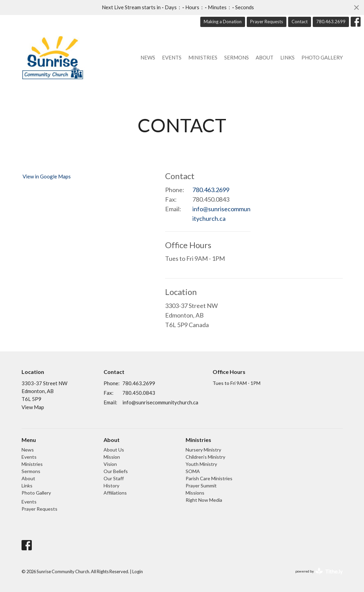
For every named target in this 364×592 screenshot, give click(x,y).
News (148, 57)
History (111, 486)
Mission (112, 457)
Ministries (203, 57)
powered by (319, 571)
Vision (110, 464)
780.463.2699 (331, 22)
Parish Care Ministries (209, 478)
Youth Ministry (201, 464)
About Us (114, 450)
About (265, 57)
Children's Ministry (205, 457)
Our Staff (114, 478)
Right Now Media (204, 500)
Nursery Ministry (203, 450)
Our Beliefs (116, 471)
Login (138, 571)
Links (287, 57)
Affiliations (115, 493)
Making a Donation (223, 22)
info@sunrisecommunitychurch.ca (221, 214)
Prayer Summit (201, 486)
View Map (33, 407)
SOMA (193, 471)
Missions (195, 493)
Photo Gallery (322, 57)
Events (172, 57)
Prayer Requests (267, 22)
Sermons (237, 57)
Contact (300, 22)
